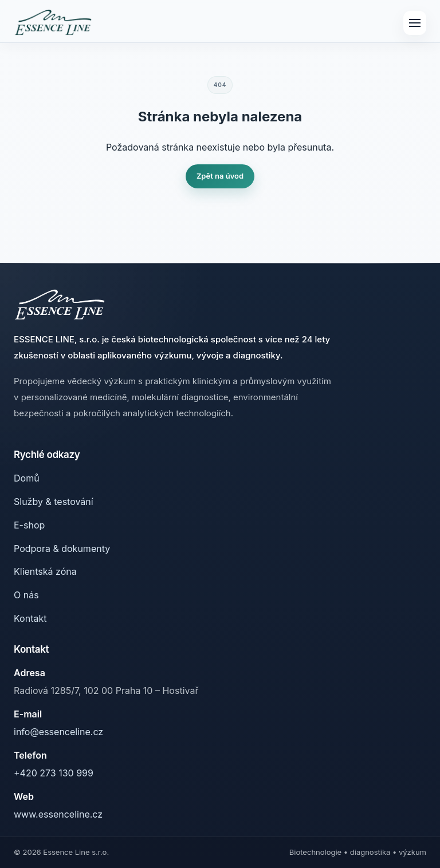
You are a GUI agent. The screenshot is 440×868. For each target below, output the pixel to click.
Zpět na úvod (220, 176)
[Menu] (415, 23)
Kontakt (30, 618)
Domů (27, 478)
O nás (26, 595)
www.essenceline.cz (58, 814)
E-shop (29, 525)
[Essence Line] (53, 23)
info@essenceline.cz (58, 732)
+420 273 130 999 (54, 773)
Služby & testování (54, 502)
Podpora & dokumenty (62, 549)
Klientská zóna (45, 571)
